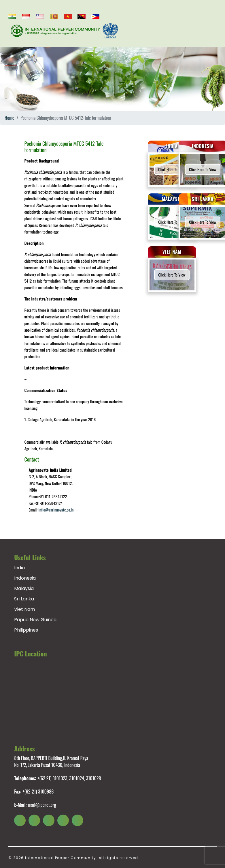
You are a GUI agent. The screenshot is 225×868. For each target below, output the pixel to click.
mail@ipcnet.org (42, 805)
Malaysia (24, 588)
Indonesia (25, 578)
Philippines (26, 630)
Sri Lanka (24, 599)
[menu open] (211, 25)
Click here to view (172, 169)
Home (9, 118)
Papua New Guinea (35, 620)
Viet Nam (24, 609)
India (19, 568)
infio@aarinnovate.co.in (56, 510)
